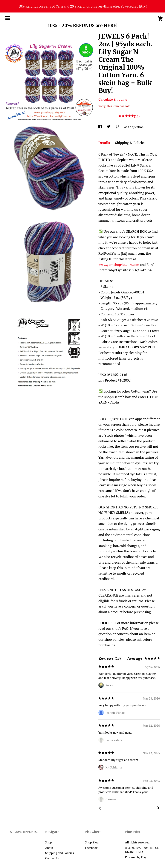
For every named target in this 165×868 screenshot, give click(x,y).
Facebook (91, 848)
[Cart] (160, 19)
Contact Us (52, 858)
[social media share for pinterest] (118, 127)
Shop (48, 842)
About (49, 848)
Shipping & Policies (130, 143)
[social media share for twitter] (109, 127)
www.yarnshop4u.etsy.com (119, 265)
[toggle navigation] (8, 18)
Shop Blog (92, 842)
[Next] (158, 808)
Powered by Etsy (136, 857)
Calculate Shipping (113, 99)
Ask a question (134, 127)
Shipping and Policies (60, 853)
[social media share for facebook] (100, 127)
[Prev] (100, 809)
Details (105, 143)
